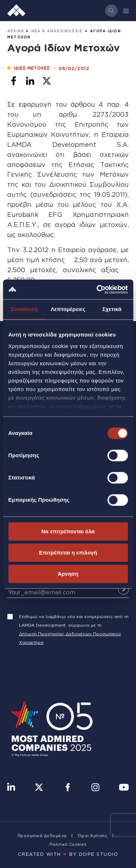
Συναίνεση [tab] (24, 309)
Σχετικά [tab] (112, 309)
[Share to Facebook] (14, 81)
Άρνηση (68, 574)
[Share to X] (47, 81)
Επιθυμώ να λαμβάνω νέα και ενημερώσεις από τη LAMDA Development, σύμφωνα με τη (74, 621)
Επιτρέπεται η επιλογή (68, 553)
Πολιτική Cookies (68, 844)
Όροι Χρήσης (93, 836)
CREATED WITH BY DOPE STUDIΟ (68, 854)
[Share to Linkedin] (30, 81)
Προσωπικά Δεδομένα (42, 836)
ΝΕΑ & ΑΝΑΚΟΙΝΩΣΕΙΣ (57, 31)
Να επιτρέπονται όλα (68, 531)
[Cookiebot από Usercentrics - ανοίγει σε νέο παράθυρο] (97, 289)
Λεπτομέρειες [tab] (68, 309)
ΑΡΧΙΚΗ (16, 31)
